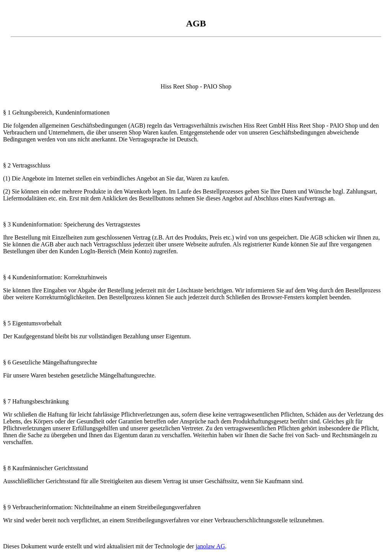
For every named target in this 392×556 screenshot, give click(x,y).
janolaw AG (210, 546)
